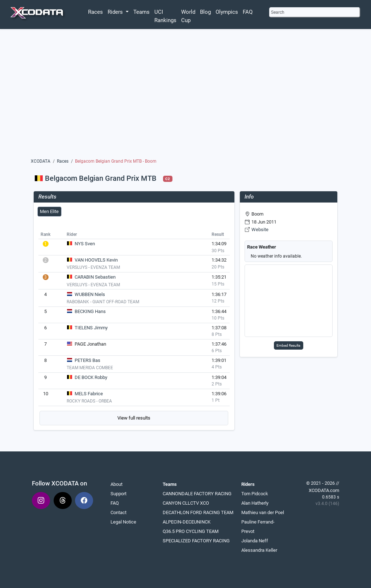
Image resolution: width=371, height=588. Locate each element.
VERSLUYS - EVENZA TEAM (93, 267)
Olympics (227, 12)
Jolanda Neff (255, 541)
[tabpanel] (134, 327)
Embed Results (288, 345)
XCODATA (41, 161)
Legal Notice (123, 522)
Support (118, 494)
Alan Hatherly (255, 503)
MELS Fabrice (89, 394)
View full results (134, 418)
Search (278, 12)
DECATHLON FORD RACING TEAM (198, 512)
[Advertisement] (185, 93)
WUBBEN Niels (90, 294)
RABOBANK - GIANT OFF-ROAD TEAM (103, 302)
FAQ (248, 12)
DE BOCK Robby (91, 377)
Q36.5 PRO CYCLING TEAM (191, 531)
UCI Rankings (165, 16)
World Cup (188, 16)
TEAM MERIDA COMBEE (90, 368)
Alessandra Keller (259, 550)
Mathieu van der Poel (263, 512)
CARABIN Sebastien (95, 277)
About (116, 484)
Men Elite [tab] (49, 211)
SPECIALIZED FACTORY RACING (196, 541)
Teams (141, 12)
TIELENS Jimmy (91, 328)
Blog (205, 12)
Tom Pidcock (255, 494)
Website (260, 230)
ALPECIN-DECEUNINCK (187, 522)
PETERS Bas (87, 360)
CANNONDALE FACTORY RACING (197, 494)
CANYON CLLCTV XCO (186, 503)
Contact (118, 512)
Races (95, 12)
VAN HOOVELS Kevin (96, 260)
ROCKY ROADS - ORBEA (89, 401)
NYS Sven (85, 244)
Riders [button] (116, 12)
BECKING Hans (90, 311)
